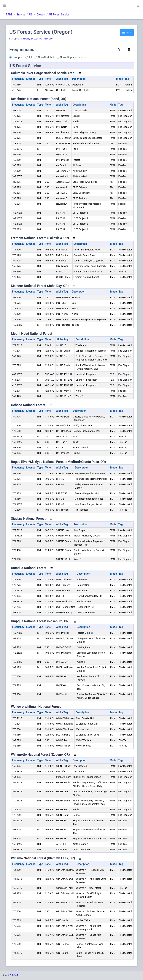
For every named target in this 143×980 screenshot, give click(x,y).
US (31, 15)
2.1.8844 (13, 975)
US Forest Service (59, 15)
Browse (21, 15)
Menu (127, 32)
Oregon (41, 15)
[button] (138, 5)
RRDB (9, 15)
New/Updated (46, 57)
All (30, 57)
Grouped (18, 57)
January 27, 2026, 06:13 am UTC (38, 39)
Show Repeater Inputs (73, 57)
